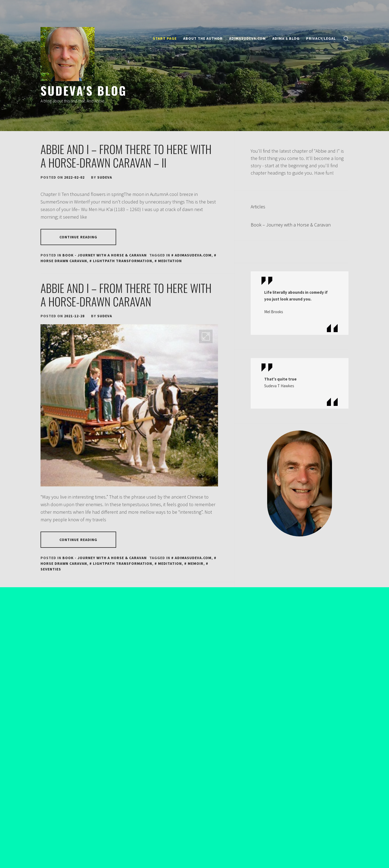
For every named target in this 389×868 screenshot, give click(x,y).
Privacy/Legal (321, 38)
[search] (346, 39)
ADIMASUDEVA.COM (247, 38)
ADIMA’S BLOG (286, 38)
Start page (165, 38)
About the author (203, 38)
